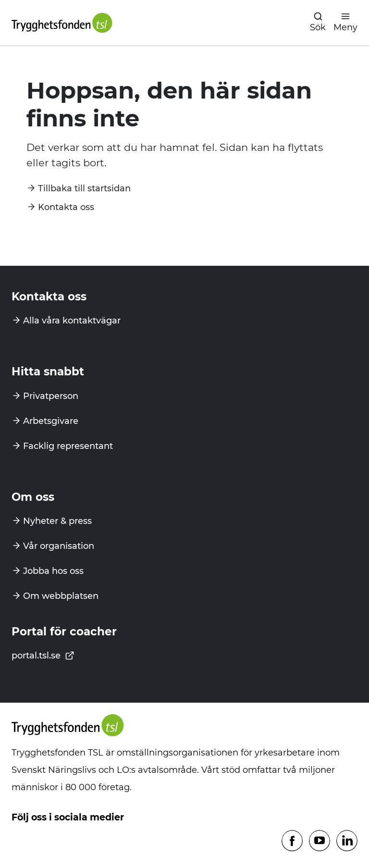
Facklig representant (68, 446)
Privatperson (51, 396)
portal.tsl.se (43, 656)
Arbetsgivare (51, 421)
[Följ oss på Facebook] (292, 841)
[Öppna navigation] (318, 23)
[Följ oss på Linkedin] (347, 841)
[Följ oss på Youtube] (320, 841)
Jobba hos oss (53, 571)
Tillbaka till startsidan (84, 188)
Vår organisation (59, 546)
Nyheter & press (57, 521)
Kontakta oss (66, 207)
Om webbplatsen (61, 596)
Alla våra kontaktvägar (72, 321)
